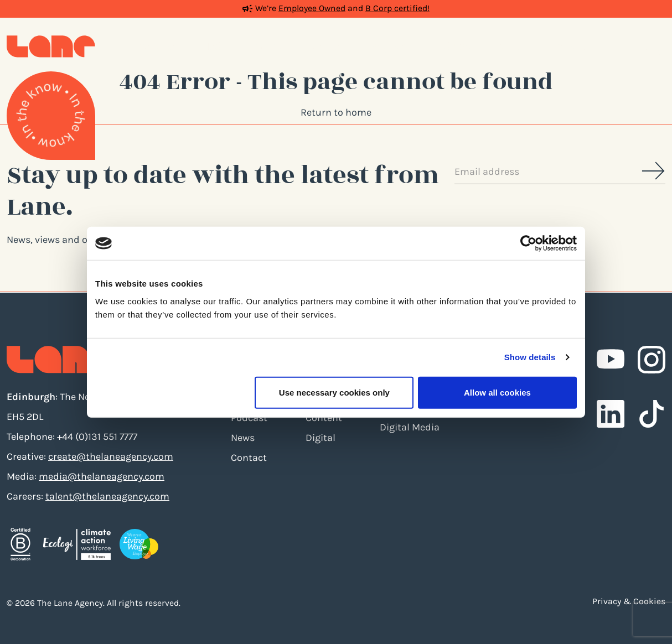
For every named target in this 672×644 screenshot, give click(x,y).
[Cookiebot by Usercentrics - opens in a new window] (528, 243)
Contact (249, 458)
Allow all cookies (497, 392)
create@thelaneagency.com (111, 456)
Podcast (249, 418)
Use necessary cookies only (334, 392)
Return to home (336, 112)
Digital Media (410, 427)
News (243, 438)
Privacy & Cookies (629, 601)
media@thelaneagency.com (102, 476)
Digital (321, 438)
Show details (530, 357)
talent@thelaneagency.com (107, 496)
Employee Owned (312, 8)
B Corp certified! (397, 8)
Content (324, 418)
